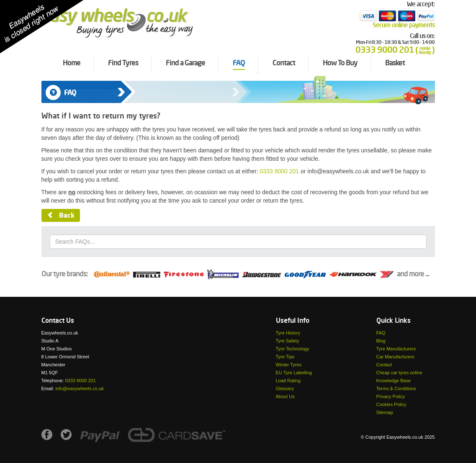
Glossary (285, 388)
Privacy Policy (391, 396)
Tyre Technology (293, 349)
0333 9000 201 (279, 171)
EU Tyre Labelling (294, 373)
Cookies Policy (391, 404)
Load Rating (288, 381)
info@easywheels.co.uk (80, 388)
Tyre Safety (288, 341)
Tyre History (288, 333)
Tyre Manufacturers (396, 349)
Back (61, 216)
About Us (285, 396)
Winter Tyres (289, 365)
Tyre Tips (285, 357)
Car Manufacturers (395, 357)
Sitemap (385, 412)
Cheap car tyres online (399, 373)
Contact (384, 365)
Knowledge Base (394, 381)
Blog (381, 341)
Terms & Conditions (396, 388)
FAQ (381, 333)
